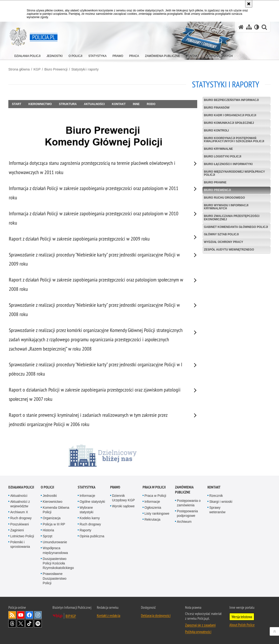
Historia (48, 530)
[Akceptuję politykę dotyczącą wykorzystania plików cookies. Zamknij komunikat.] (249, 4)
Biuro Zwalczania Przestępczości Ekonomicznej (232, 218)
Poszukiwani (20, 524)
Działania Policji (21, 487)
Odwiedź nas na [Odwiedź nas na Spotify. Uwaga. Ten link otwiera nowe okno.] (38, 624)
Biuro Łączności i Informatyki (228, 164)
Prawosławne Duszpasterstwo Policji (55, 578)
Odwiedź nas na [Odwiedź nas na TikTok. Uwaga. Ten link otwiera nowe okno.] (29, 624)
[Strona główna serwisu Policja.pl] (241, 27)
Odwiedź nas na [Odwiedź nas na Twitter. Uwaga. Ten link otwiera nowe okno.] (21, 624)
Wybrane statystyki (87, 510)
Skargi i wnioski (221, 502)
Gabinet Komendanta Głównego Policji (236, 227)
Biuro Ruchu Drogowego (224, 198)
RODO (151, 104)
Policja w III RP (54, 524)
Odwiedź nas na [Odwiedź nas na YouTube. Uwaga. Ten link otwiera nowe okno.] (21, 615)
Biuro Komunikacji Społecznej (229, 123)
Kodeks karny (90, 518)
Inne (136, 104)
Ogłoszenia (153, 508)
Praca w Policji (154, 487)
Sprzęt (47, 536)
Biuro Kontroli (216, 131)
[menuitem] (27, 55)
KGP (37, 69)
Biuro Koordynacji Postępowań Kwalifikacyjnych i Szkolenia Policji (234, 140)
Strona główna (19, 69)
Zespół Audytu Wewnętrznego (229, 250)
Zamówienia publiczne (184, 490)
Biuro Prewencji (56, 69)
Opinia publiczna (92, 536)
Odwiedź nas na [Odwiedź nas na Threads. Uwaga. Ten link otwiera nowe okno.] (12, 624)
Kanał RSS (12, 615)
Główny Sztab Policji (221, 234)
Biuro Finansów (217, 108)
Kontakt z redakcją (108, 615)
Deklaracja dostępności (156, 615)
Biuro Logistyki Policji (223, 156)
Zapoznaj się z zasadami (200, 625)
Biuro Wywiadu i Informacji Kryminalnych (226, 207)
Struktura (68, 104)
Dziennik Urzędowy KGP (124, 498)
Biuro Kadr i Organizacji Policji (230, 115)
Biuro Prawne (215, 182)
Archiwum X (19, 512)
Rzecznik (216, 496)
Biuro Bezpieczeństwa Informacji (231, 100)
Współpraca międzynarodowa (55, 550)
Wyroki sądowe (123, 506)
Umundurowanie (55, 542)
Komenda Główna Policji (56, 510)
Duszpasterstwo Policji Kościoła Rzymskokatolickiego (58, 563)
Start (17, 104)
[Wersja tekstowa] (257, 27)
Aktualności (94, 104)
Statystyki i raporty (85, 69)
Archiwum (184, 522)
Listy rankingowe (157, 513)
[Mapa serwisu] (249, 27)
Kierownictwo (40, 104)
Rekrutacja (152, 519)
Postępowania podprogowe (187, 513)
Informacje (87, 496)
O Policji (47, 487)
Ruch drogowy (21, 518)
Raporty (85, 530)
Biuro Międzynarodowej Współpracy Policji (234, 173)
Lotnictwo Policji (22, 536)
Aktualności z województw (20, 504)
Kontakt (119, 104)
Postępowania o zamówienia (189, 503)
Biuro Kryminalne (218, 149)
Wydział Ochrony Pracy (223, 242)
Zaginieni (17, 530)
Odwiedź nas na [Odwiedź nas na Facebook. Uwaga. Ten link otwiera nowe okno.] (29, 615)
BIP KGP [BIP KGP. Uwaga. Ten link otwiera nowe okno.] (71, 616)
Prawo (115, 487)
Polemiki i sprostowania (20, 544)
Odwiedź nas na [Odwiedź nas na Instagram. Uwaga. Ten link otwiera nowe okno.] (38, 615)
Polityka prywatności (198, 632)
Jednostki (50, 496)
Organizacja (52, 518)
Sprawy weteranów (217, 510)
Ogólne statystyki (92, 502)
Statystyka (87, 487)
